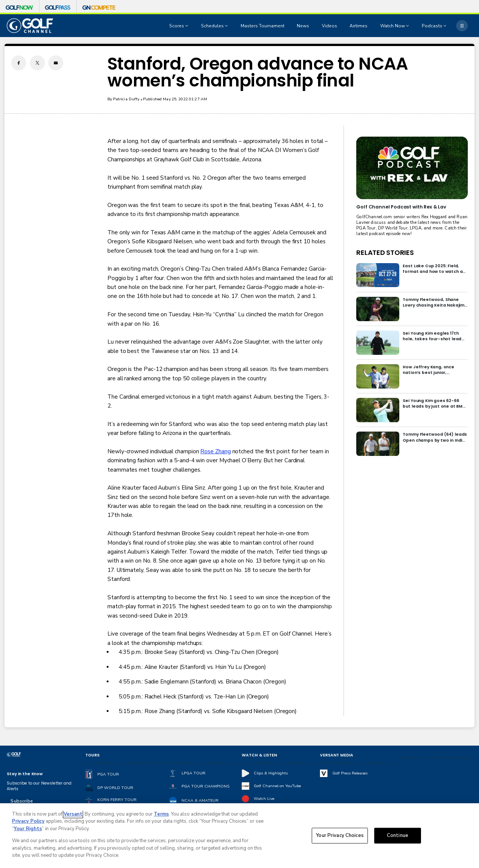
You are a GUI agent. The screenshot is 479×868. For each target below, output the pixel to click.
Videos (329, 26)
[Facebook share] (19, 63)
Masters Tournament (263, 26)
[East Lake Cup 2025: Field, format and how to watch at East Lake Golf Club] (378, 275)
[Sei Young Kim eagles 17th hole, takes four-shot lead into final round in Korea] (378, 343)
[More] (462, 25)
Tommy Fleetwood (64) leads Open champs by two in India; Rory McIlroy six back (435, 437)
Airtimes (359, 26)
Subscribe (22, 801)
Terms (161, 814)
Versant (73, 814)
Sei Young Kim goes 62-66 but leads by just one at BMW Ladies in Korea (435, 403)
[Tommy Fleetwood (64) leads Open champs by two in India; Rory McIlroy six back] (378, 444)
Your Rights (28, 829)
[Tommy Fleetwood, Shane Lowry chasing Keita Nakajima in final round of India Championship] (378, 309)
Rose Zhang (215, 451)
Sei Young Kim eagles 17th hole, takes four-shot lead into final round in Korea (432, 336)
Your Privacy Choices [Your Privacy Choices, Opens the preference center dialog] (340, 835)
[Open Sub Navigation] (187, 26)
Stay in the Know (25, 774)
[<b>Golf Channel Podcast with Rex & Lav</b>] (412, 168)
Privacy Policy (28, 822)
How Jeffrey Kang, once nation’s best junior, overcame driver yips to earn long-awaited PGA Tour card (434, 370)
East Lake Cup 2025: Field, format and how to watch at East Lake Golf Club (434, 269)
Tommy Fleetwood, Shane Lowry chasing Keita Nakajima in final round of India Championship (435, 302)
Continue (398, 835)
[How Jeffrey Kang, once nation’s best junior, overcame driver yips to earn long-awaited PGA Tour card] (378, 376)
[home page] (30, 26)
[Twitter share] (37, 63)
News (303, 26)
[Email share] (56, 63)
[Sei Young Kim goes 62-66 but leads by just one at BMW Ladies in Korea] (378, 410)
